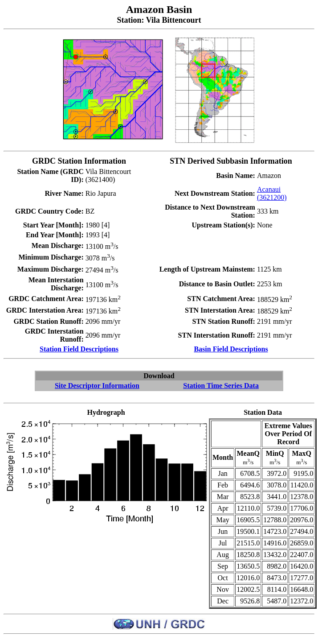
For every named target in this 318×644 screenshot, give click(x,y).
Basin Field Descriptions (231, 349)
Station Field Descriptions (79, 349)
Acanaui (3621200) (272, 193)
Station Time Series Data (221, 386)
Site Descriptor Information (97, 386)
